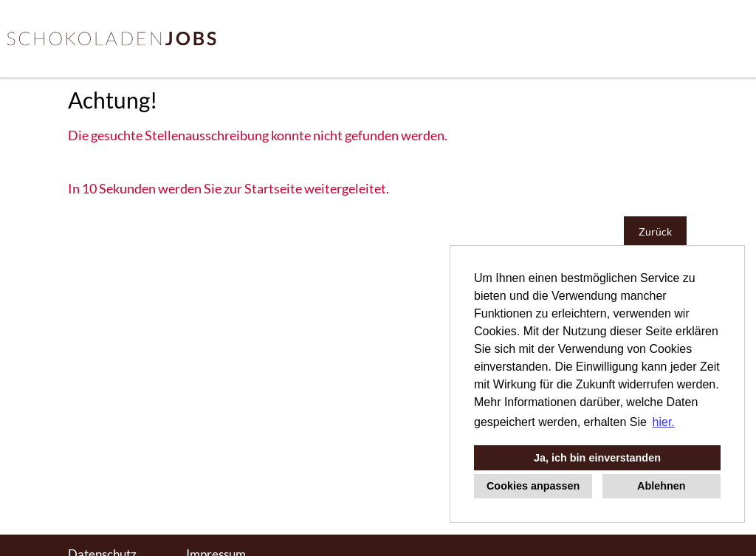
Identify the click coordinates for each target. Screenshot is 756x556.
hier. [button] (664, 422)
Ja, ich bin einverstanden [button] (597, 458)
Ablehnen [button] (661, 486)
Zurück (655, 231)
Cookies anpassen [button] (533, 486)
